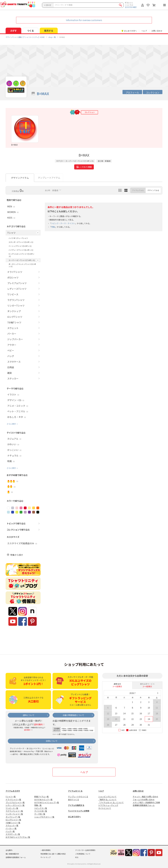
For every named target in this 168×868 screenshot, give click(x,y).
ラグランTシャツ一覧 (14, 811)
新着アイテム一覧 (42, 797)
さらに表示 (11, 424)
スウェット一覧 (12, 825)
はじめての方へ (74, 817)
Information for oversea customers (84, 20)
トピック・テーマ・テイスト (63, 223)
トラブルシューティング (108, 805)
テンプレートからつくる (78, 797)
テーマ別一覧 (40, 814)
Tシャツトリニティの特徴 (79, 811)
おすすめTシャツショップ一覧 (47, 802)
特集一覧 (38, 805)
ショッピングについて (107, 797)
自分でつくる (73, 799)
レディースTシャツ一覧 (15, 805)
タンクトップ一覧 (13, 817)
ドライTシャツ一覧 (13, 799)
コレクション (153, 92)
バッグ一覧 (10, 831)
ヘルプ (144, 31)
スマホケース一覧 (13, 834)
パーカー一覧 (11, 828)
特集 (53, 227)
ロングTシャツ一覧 (13, 820)
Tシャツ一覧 (11, 797)
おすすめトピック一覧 (43, 799)
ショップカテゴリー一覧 (44, 817)
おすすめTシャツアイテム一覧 (18, 837)
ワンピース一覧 (12, 808)
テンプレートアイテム (49, 178)
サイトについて (105, 808)
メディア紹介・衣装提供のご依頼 (146, 802)
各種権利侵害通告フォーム (144, 805)
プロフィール (132, 92)
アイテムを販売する (76, 805)
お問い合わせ (157, 31)
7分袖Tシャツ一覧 (13, 823)
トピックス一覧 (41, 808)
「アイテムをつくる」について (111, 802)
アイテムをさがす (13, 791)
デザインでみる (153, 190)
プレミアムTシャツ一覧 (15, 802)
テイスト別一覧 (41, 811)
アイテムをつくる (75, 791)
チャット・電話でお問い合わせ (145, 797)
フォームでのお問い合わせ (144, 799)
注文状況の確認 (131, 7)
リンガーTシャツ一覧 (14, 814)
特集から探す (17, 555)
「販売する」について (107, 799)
